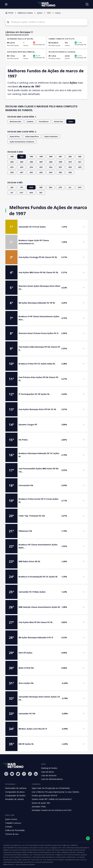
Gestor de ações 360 (41, 803)
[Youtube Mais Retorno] (12, 774)
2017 (60, 167)
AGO (80, 187)
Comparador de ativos (15, 792)
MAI (51, 187)
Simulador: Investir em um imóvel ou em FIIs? (52, 810)
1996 (12, 156)
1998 (31, 156)
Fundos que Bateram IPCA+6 (45, 796)
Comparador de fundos (15, 796)
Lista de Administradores (52, 779)
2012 (12, 167)
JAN (12, 187)
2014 (31, 167)
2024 (51, 172)
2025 (60, 172)
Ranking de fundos (49, 768)
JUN (60, 187)
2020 (12, 172)
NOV (31, 193)
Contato (9, 827)
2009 (60, 162)
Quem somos (11, 819)
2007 (41, 162)
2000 (51, 156)
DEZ (41, 193)
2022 (31, 172)
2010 (70, 162)
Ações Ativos (14, 136)
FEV (22, 187)
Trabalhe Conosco (13, 823)
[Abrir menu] (6, 4)
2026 (70, 172)
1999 (41, 156)
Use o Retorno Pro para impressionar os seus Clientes (56, 792)
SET (12, 193)
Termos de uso (12, 834)
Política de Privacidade (15, 830)
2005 (22, 162)
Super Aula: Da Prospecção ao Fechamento (51, 788)
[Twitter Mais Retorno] (18, 774)
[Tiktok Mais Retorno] (30, 774)
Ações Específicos (31, 136)
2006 (31, 162)
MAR (31, 187)
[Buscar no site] (87, 4)
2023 (41, 172)
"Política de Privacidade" (12, 860)
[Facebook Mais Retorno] (24, 774)
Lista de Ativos (47, 772)
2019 (80, 167)
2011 (80, 162)
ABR (41, 187)
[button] (46, 227)
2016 (51, 167)
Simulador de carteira (15, 799)
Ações (68, 121)
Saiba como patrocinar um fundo (16, 35)
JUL (70, 187)
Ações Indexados (49, 136)
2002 (70, 156)
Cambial (29, 121)
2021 (22, 172)
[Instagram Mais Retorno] (6, 774)
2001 (60, 156)
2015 (41, 167)
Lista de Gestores (49, 775)
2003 (80, 156)
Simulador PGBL (39, 807)
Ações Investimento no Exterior (21, 142)
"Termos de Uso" (76, 857)
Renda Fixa (56, 121)
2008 (51, 162)
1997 (22, 156)
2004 (12, 162)
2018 (70, 167)
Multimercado (15, 121)
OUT (22, 193)
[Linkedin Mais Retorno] (36, 774)
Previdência (42, 121)
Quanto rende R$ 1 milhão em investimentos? (52, 799)
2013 (22, 167)
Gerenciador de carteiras (16, 788)
